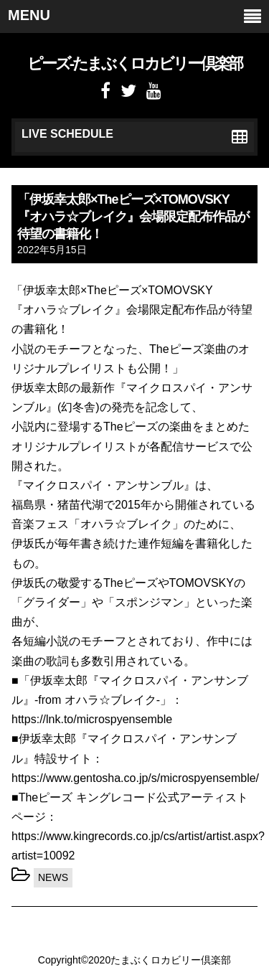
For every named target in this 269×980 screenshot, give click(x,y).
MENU (134, 16)
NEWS (53, 877)
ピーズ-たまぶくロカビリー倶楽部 (134, 63)
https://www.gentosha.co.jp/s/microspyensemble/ (135, 778)
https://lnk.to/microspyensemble (92, 719)
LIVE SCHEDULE (134, 137)
